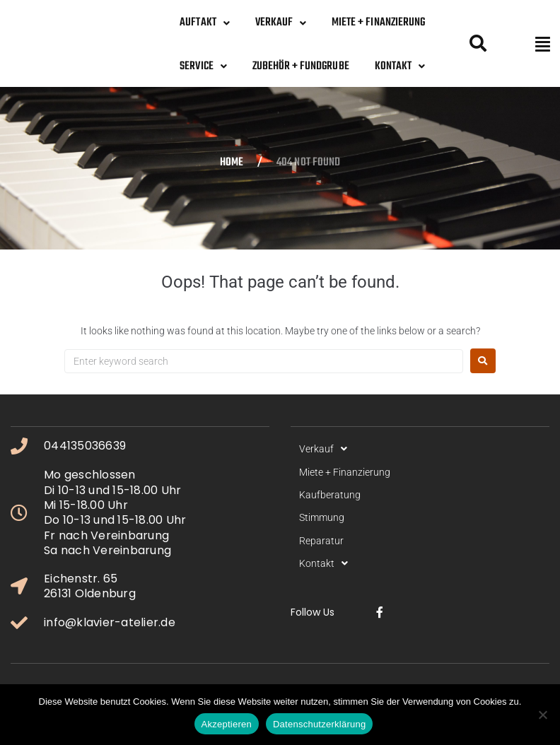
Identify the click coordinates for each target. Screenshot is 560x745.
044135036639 (85, 446)
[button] (543, 44)
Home (232, 163)
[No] (542, 715)
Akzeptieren (227, 724)
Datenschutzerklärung (319, 724)
